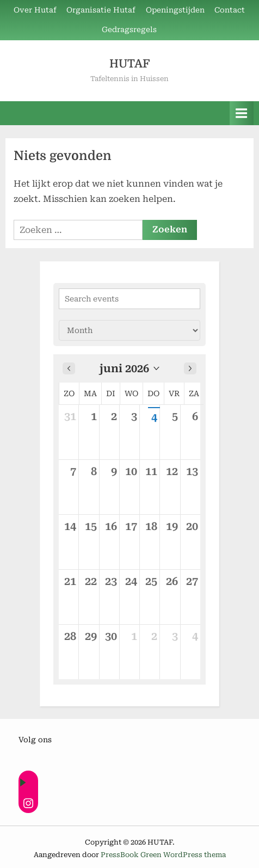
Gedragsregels (129, 29)
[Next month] (190, 368)
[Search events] (129, 299)
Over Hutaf (35, 10)
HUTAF (129, 64)
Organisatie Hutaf (101, 10)
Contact (230, 10)
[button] (129, 368)
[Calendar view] (129, 330)
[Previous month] (69, 368)
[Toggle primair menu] (242, 113)
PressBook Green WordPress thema (163, 855)
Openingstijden (175, 10)
